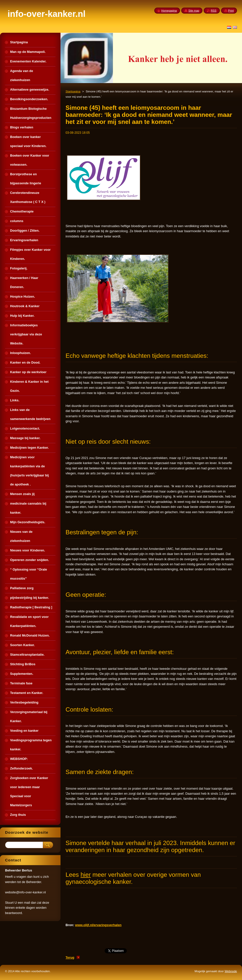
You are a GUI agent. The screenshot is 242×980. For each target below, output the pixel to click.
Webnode (231, 971)
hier (86, 875)
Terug (70, 957)
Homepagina (169, 11)
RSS (214, 11)
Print (231, 11)
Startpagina (73, 91)
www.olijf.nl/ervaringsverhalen (98, 925)
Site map (194, 11)
